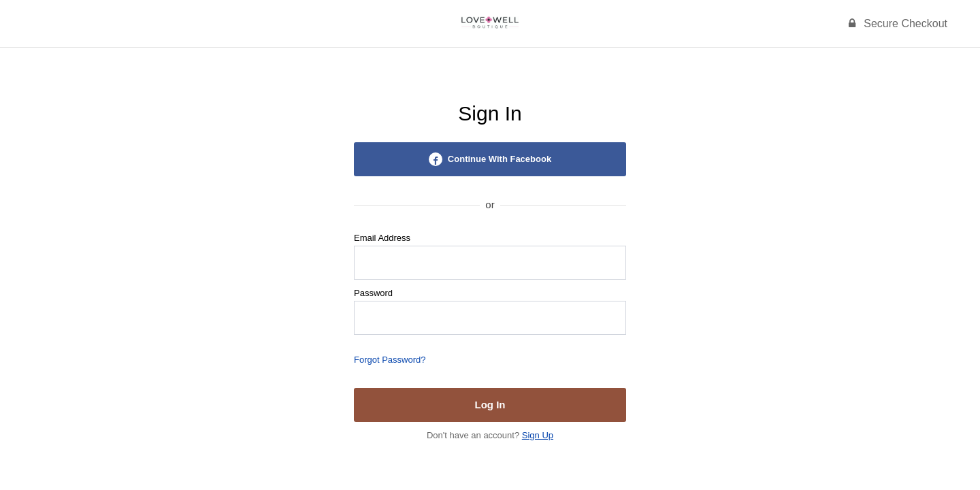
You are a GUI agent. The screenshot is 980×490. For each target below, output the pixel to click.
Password (373, 293)
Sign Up (538, 435)
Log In (490, 405)
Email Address (382, 238)
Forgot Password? (390, 360)
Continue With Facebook (490, 159)
